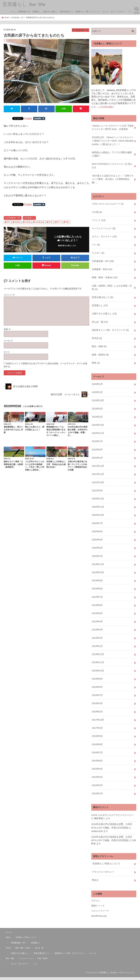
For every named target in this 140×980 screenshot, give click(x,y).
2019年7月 (97, 578)
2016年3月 (97, 758)
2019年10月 (98, 554)
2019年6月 (97, 586)
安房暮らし (37, 12)
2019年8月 (97, 570)
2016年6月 (97, 735)
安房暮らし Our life (24, 4)
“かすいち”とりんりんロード (108, 201)
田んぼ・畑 (100, 314)
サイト (7, 352)
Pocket (28, 118)
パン (129, 12)
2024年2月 (97, 405)
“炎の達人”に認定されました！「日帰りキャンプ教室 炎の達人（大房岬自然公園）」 (113, 176)
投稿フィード (98, 876)
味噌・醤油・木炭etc (104, 271)
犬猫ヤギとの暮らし (50, 12)
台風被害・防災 (102, 263)
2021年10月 (98, 468)
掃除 (67, 222)
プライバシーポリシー (103, 843)
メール (8, 340)
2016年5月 (97, 742)
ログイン (96, 871)
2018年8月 (97, 664)
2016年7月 (97, 727)
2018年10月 (98, 648)
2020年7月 (97, 507)
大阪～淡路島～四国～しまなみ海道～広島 (112, 281)
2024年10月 (98, 390)
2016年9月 (97, 711)
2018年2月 (97, 687)
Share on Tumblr (39, 118)
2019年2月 (97, 617)
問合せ (95, 851)
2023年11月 (98, 421)
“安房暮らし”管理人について (106, 835)
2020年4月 (97, 523)
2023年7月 (97, 429)
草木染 (97, 329)
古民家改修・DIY (24, 12)
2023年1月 (97, 444)
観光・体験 (99, 337)
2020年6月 (97, 515)
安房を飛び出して (66, 12)
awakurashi (97, 803)
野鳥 (96, 353)
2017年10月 (98, 695)
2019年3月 (97, 609)
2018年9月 (97, 656)
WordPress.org (99, 886)
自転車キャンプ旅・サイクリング (87, 12)
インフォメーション (103, 224)
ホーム (13, 12)
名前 (7, 329)
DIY (9, 222)
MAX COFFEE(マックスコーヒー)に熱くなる (112, 164)
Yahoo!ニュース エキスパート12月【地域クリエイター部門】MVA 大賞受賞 (112, 127)
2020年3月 (97, 531)
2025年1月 (97, 382)
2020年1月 (97, 539)
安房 (51, 222)
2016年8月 (97, 719)
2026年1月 (97, 374)
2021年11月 (98, 460)
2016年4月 (97, 750)
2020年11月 (98, 491)
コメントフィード (100, 881)
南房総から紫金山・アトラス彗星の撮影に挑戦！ (112, 152)
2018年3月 (97, 680)
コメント (9, 295)
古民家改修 (40, 222)
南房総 (17, 222)
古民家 (28, 222)
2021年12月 (98, 452)
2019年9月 (97, 562)
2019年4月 (97, 601)
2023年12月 (98, 413)
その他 (97, 208)
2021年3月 (97, 476)
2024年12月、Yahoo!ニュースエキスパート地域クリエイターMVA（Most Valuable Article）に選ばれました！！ (112, 140)
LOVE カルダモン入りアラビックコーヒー (112, 787)
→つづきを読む (106, 107)
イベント (105, 12)
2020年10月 (98, 499)
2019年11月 (98, 546)
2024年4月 (97, 397)
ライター (98, 248)
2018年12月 (98, 633)
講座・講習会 (100, 345)
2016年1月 (97, 766)
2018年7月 (97, 672)
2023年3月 (97, 437)
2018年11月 (98, 640)
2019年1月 (97, 625)
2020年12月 (98, 484)
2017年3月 (97, 703)
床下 (59, 222)
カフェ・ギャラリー (118, 12)
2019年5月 (97, 593)
